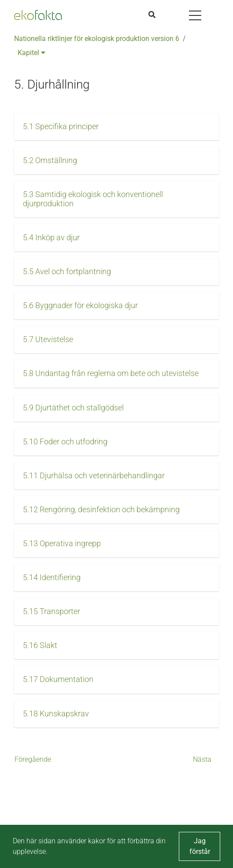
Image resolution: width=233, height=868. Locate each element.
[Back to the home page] (38, 15)
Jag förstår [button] (200, 846)
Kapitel (31, 53)
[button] (116, 127)
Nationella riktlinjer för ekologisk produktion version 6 (97, 39)
